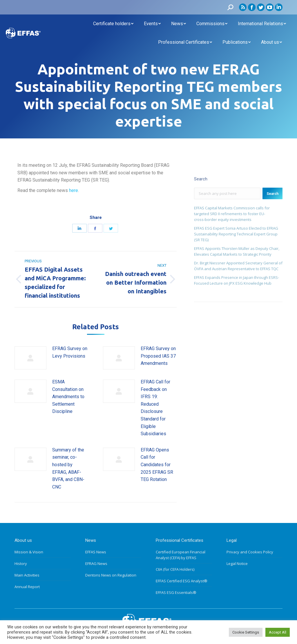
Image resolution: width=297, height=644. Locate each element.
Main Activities (27, 575)
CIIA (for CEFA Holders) (175, 569)
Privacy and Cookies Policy (250, 552)
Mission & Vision (29, 552)
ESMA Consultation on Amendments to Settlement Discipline (68, 397)
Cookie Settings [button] (246, 632)
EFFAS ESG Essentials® (176, 592)
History (21, 563)
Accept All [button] (278, 632)
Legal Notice (237, 563)
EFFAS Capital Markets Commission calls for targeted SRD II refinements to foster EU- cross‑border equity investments (232, 214)
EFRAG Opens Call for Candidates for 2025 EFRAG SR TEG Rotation (157, 465)
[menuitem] (113, 24)
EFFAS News (96, 552)
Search (272, 194)
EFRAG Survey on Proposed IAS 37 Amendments (158, 356)
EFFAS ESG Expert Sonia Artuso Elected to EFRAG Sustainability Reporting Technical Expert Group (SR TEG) (236, 234)
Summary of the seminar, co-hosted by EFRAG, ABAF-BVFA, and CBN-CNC (68, 468)
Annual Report (27, 587)
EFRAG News (96, 563)
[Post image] (30, 358)
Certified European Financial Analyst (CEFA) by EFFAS (181, 555)
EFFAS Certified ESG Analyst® (182, 581)
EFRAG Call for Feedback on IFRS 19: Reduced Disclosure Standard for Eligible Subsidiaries (155, 408)
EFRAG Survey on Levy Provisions (70, 352)
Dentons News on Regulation (111, 575)
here (74, 190)
